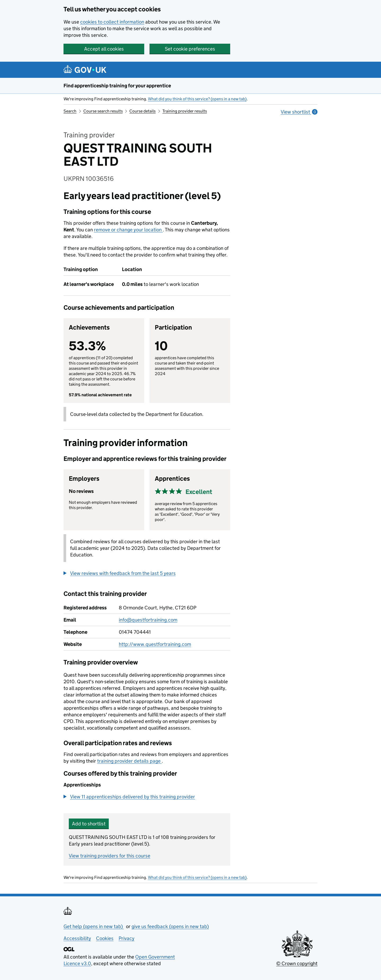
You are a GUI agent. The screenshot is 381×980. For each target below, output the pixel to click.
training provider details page (129, 761)
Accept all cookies (104, 49)
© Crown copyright (297, 963)
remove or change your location (128, 230)
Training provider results (185, 111)
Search (70, 111)
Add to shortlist (89, 824)
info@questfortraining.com (148, 620)
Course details (142, 111)
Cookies (105, 938)
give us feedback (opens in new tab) (170, 926)
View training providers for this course (110, 856)
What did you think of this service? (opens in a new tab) (197, 99)
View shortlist (299, 112)
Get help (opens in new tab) (94, 926)
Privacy (126, 938)
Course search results (103, 111)
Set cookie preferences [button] (190, 49)
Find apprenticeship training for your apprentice (117, 86)
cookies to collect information (112, 22)
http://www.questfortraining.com (155, 644)
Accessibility (77, 938)
